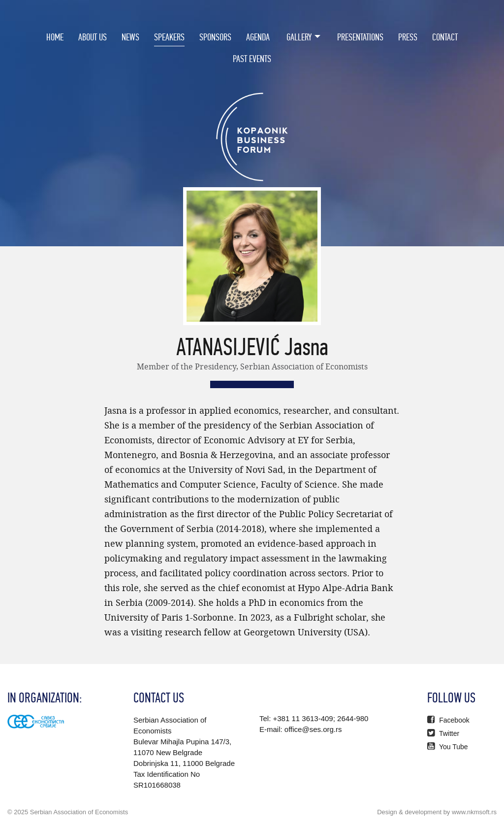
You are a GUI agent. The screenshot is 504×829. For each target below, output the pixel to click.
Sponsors (215, 37)
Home (55, 37)
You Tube (447, 747)
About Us (93, 37)
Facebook (448, 720)
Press (408, 37)
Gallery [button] (299, 37)
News (130, 37)
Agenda (258, 37)
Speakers (169, 37)
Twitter (443, 733)
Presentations (360, 37)
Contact (445, 37)
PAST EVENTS (252, 59)
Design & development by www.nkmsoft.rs (437, 812)
